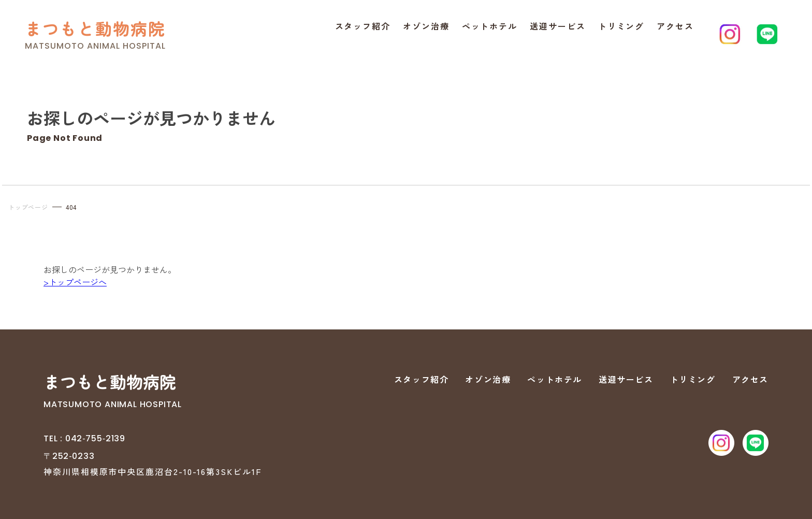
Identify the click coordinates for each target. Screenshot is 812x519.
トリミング (621, 26)
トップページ (28, 207)
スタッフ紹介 (363, 26)
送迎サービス (558, 26)
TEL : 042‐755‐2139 (84, 438)
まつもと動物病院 (95, 28)
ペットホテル (490, 26)
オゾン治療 (426, 26)
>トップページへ (75, 282)
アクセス (675, 26)
